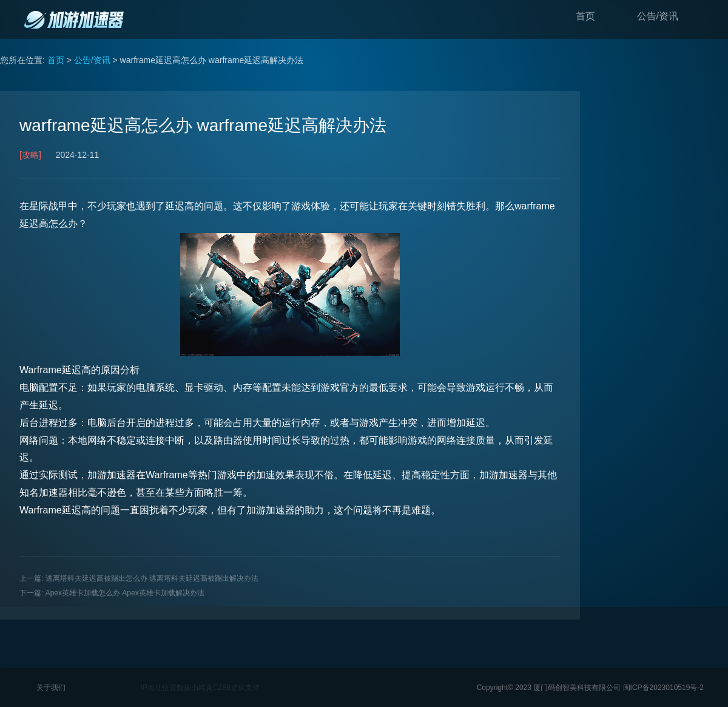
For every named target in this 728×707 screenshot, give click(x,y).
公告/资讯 (658, 16)
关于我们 (51, 688)
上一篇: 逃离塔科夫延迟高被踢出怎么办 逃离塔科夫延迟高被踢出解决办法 (139, 578)
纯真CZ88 (214, 688)
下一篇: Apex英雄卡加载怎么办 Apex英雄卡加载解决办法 (112, 593)
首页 (585, 16)
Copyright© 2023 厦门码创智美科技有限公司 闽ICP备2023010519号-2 (590, 688)
